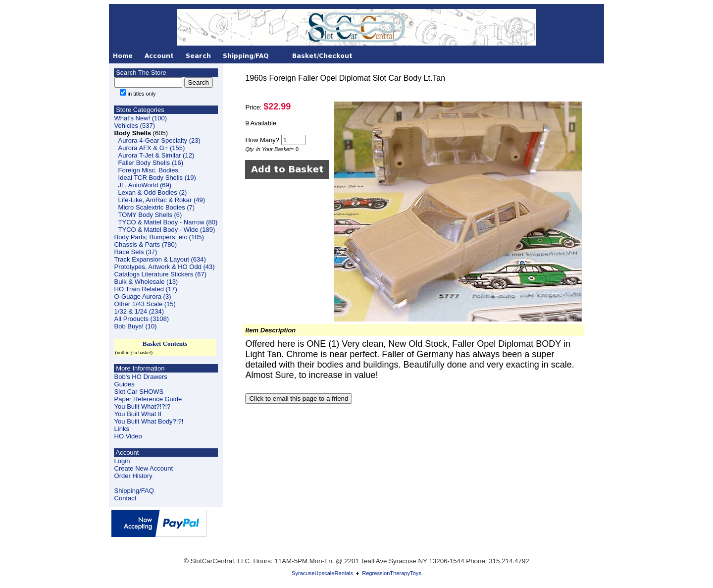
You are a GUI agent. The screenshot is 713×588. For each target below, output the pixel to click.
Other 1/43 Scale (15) (145, 304)
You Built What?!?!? (143, 406)
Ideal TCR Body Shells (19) (157, 178)
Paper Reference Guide (148, 399)
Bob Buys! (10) (136, 326)
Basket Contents (165, 344)
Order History (133, 476)
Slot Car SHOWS (139, 392)
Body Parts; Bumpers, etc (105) (159, 237)
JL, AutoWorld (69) (145, 185)
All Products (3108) (142, 319)
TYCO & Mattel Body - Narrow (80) (168, 222)
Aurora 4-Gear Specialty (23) (159, 140)
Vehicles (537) (135, 126)
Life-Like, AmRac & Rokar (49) (162, 200)
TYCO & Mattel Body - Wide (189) (167, 230)
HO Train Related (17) (146, 289)
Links (122, 429)
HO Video (128, 436)
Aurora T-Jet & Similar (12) (156, 155)
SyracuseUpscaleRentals (322, 573)
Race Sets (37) (136, 252)
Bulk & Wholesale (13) (146, 282)
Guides (125, 384)
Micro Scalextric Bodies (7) (157, 207)
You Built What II (138, 414)
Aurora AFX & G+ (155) (152, 148)
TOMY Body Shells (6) (150, 215)
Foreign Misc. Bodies (148, 170)
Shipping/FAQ (134, 491)
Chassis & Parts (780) (146, 244)
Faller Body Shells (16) (151, 163)
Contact (126, 498)
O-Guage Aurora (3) (143, 296)
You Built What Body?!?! (149, 421)
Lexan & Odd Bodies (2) (153, 192)
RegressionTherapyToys (392, 573)
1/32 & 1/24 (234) (139, 311)
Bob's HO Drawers (141, 377)
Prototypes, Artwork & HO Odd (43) (165, 267)
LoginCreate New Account (144, 465)
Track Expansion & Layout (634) (160, 259)
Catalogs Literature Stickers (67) (160, 274)
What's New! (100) (141, 118)
